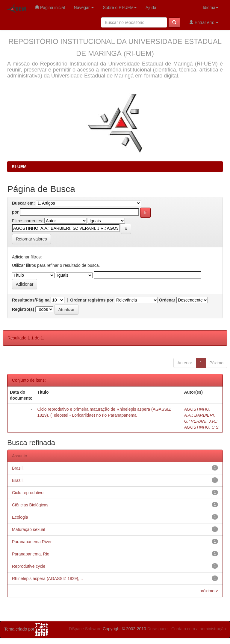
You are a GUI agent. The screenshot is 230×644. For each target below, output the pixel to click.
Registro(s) (23, 309)
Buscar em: (23, 203)
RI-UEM (19, 167)
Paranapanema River (32, 542)
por (15, 212)
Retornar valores (31, 239)
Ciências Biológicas (30, 505)
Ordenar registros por (92, 300)
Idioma (211, 7)
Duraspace (158, 629)
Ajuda (151, 7)
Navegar (84, 7)
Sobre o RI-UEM (120, 7)
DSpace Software (85, 629)
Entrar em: (204, 22)
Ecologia (20, 517)
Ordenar (167, 300)
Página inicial (50, 7)
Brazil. (18, 480)
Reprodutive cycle (29, 566)
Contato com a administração (199, 629)
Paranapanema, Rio (31, 554)
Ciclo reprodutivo (28, 493)
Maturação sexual (29, 529)
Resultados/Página (31, 300)
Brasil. (18, 468)
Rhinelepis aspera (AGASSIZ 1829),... (47, 578)
